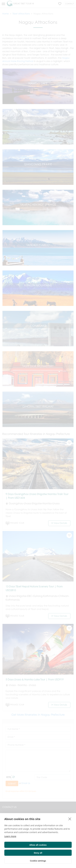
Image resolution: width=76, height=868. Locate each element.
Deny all (38, 853)
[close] (70, 819)
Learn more (10, 836)
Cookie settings (38, 861)
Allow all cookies (38, 845)
